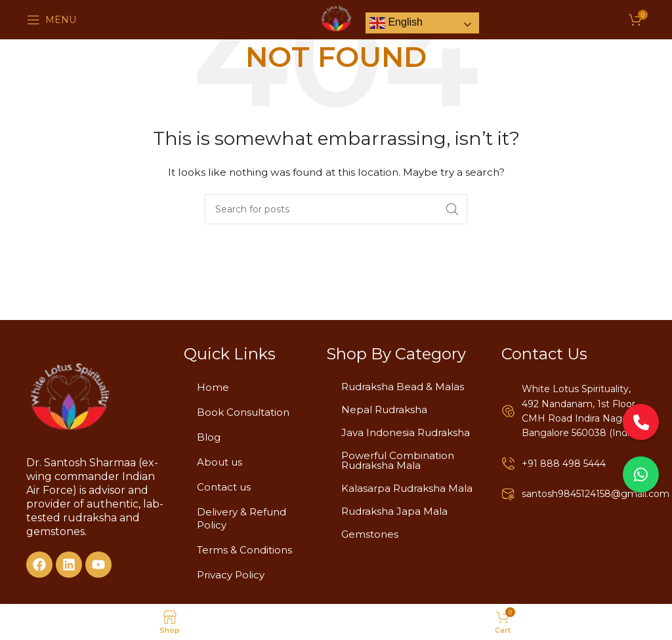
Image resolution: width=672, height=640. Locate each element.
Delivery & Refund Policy (241, 518)
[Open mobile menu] (52, 20)
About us (220, 462)
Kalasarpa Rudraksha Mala (407, 488)
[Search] (336, 209)
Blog (209, 437)
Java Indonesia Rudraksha (406, 432)
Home (213, 387)
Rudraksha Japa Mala (394, 511)
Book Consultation (243, 412)
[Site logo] (336, 19)
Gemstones (370, 534)
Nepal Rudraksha (384, 410)
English (396, 23)
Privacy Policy (231, 575)
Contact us (224, 487)
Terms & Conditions (244, 550)
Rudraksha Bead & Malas (403, 387)
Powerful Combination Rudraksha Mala (398, 460)
